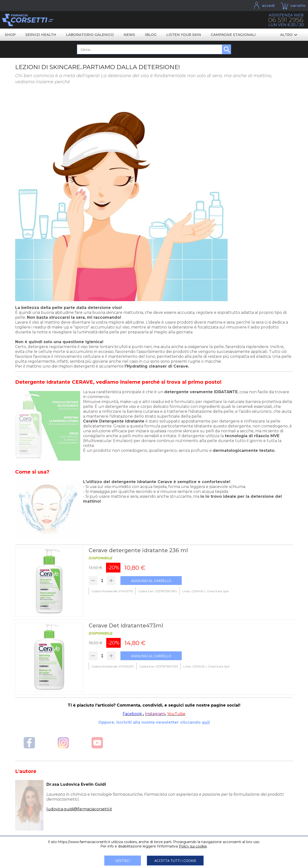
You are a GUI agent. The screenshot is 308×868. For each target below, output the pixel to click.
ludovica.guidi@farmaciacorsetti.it (79, 809)
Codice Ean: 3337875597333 (159, 666)
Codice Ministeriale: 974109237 (113, 666)
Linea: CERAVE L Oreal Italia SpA (206, 591)
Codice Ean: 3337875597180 (158, 591)
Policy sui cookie (193, 846)
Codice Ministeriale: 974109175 (112, 591)
